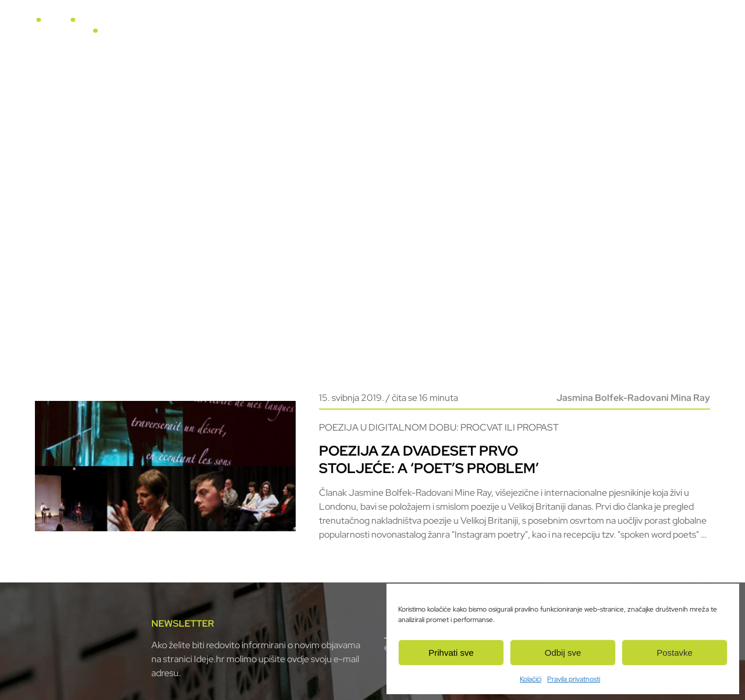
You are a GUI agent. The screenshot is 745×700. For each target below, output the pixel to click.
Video (462, 30)
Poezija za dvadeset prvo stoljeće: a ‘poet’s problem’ (429, 459)
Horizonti (416, 30)
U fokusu (363, 30)
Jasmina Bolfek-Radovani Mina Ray (633, 398)
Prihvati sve (451, 653)
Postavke (675, 653)
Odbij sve (563, 653)
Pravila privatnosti (574, 679)
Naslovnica (306, 30)
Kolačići (531, 679)
